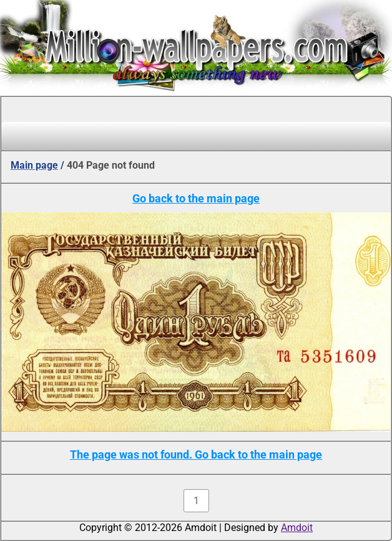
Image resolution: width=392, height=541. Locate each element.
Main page (34, 165)
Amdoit (297, 528)
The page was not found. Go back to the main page (196, 454)
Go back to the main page (196, 198)
